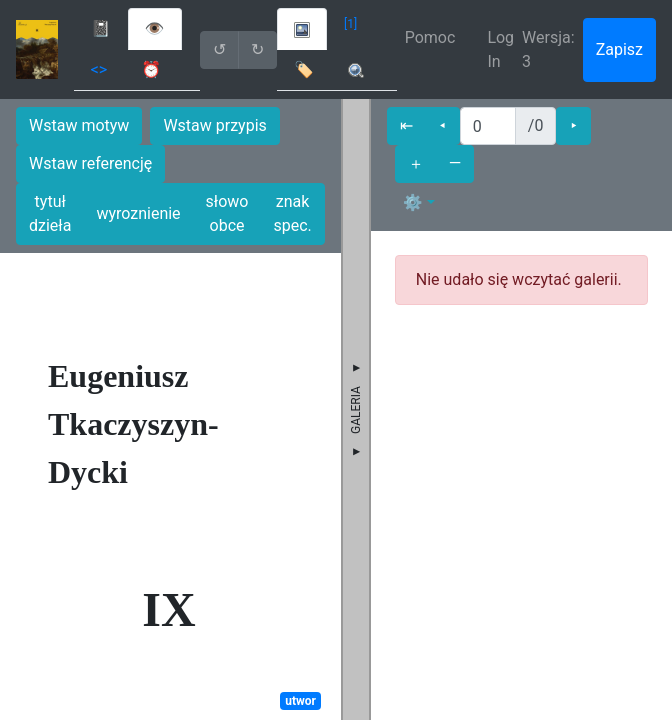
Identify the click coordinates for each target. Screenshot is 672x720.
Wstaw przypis (214, 125)
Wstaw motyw (79, 125)
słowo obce (227, 213)
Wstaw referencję (90, 163)
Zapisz (619, 49)
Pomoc (430, 37)
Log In (500, 49)
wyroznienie (138, 213)
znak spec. (292, 213)
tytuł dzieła (50, 213)
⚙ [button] (413, 202)
